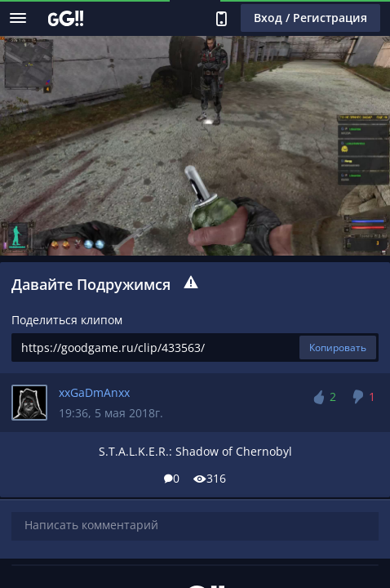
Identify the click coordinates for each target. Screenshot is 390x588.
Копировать (338, 347)
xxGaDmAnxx (94, 392)
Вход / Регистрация (310, 18)
